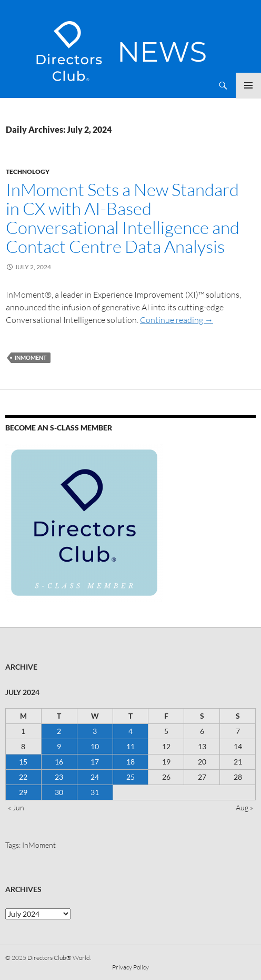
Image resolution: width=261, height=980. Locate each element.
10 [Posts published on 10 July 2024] (95, 746)
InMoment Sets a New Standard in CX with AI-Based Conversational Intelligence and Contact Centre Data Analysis (123, 218)
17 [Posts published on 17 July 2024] (95, 762)
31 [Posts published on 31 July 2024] (95, 792)
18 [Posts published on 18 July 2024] (130, 762)
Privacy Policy (130, 967)
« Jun (16, 807)
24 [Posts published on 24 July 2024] (95, 777)
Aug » (244, 807)
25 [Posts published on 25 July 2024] (130, 777)
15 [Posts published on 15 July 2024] (23, 762)
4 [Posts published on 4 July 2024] (130, 731)
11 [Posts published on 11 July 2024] (130, 746)
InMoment (31, 357)
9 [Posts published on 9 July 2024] (59, 746)
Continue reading (177, 320)
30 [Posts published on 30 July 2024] (59, 792)
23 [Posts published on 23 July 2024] (59, 777)
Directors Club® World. (59, 958)
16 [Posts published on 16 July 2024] (59, 762)
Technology (28, 171)
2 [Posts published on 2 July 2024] (59, 731)
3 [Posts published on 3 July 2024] (95, 731)
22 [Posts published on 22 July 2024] (23, 777)
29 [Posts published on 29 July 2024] (23, 792)
